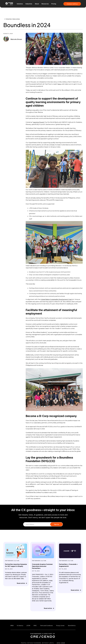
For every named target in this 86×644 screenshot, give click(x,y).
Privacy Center (60, 626)
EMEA (12, 626)
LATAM (28, 626)
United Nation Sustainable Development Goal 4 (57, 299)
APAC (35, 626)
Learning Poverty (39, 122)
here (59, 84)
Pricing (54, 4)
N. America (20, 626)
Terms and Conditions (46, 626)
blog (71, 496)
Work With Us (72, 626)
